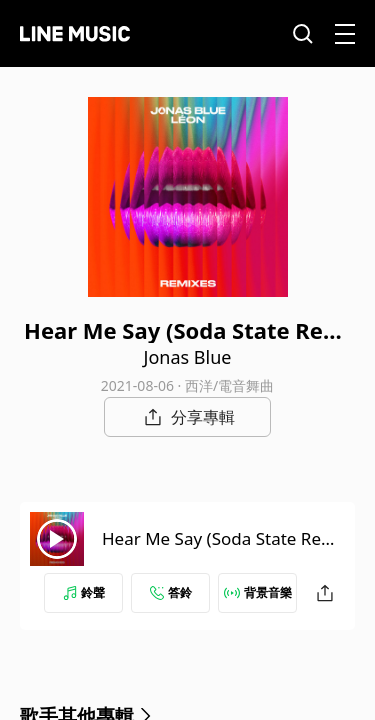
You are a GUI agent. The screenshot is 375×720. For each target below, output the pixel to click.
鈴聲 (84, 592)
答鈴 (171, 592)
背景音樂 (258, 592)
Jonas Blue (188, 357)
